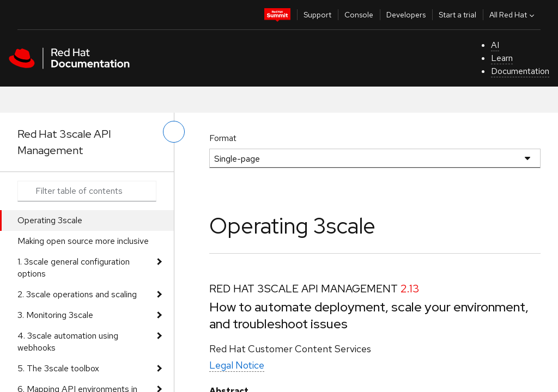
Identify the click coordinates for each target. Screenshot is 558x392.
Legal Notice (237, 365)
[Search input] (87, 191)
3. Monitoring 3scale (55, 315)
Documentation (520, 71)
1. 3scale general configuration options (74, 268)
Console (359, 15)
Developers (406, 15)
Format (223, 138)
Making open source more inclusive (83, 241)
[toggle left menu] (174, 132)
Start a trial (457, 15)
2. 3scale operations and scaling (77, 294)
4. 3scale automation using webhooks (68, 342)
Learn (502, 58)
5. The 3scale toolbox (58, 368)
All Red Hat (513, 15)
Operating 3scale (50, 220)
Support (317, 15)
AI (495, 45)
